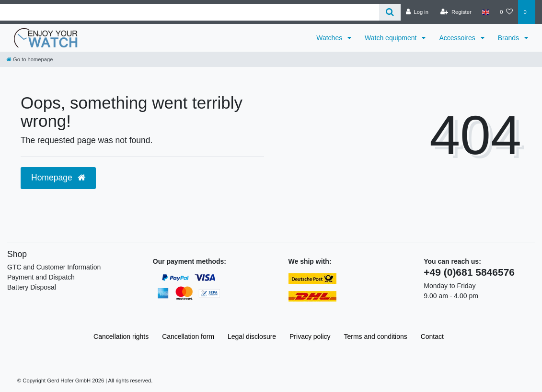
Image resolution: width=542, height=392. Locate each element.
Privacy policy (310, 336)
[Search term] (190, 12)
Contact (432, 336)
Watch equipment (392, 38)
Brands (509, 38)
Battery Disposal (32, 287)
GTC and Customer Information (54, 267)
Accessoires (458, 38)
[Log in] (417, 12)
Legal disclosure (252, 336)
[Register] (456, 12)
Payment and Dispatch (41, 277)
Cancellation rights (121, 336)
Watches (330, 38)
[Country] (486, 12)
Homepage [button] (58, 178)
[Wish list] (506, 12)
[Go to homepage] (30, 59)
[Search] (390, 12)
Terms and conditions (376, 336)
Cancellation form (188, 336)
